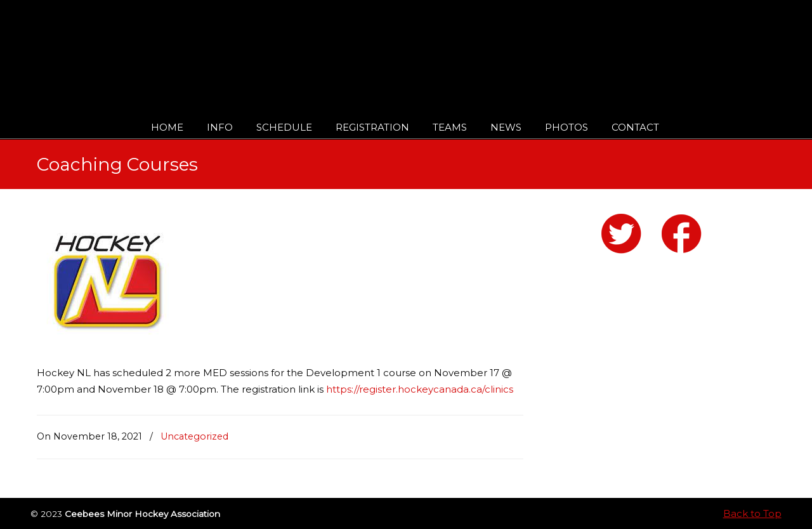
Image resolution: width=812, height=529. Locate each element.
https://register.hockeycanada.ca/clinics (420, 389)
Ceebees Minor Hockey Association (167, 46)
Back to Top (752, 513)
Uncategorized (194, 436)
